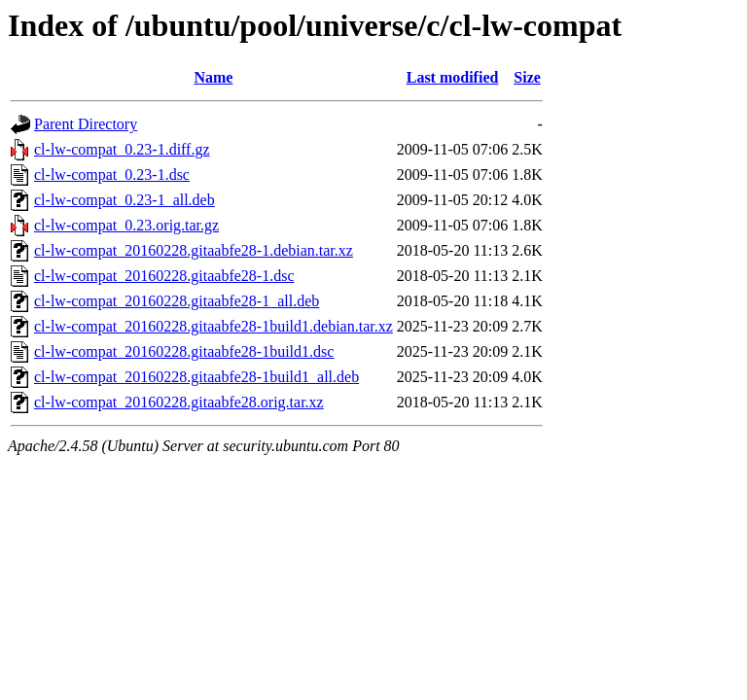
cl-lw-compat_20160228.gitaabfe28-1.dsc (164, 276)
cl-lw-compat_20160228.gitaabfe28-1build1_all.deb (196, 377)
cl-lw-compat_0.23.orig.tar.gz (126, 225)
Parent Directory (86, 124)
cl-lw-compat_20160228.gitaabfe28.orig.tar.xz (179, 402)
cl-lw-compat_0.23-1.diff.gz (122, 149)
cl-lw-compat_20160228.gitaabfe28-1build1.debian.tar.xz (213, 326)
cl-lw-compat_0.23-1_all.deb (124, 200)
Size (527, 77)
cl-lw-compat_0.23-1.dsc (112, 175)
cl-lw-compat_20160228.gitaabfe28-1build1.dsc (184, 351)
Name (213, 77)
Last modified (453, 77)
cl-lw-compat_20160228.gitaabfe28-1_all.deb (177, 301)
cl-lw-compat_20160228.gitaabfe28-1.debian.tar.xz (194, 250)
